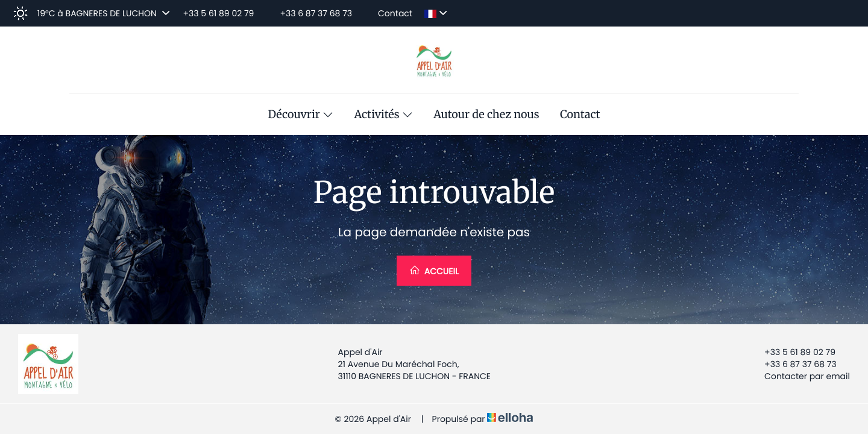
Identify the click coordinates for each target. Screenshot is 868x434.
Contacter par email (800, 376)
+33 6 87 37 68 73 (794, 364)
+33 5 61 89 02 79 (793, 352)
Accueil (434, 271)
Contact (580, 115)
